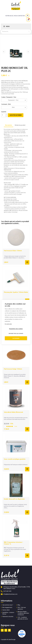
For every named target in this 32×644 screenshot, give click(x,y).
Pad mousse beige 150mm (13, 369)
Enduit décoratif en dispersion (14, 499)
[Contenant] (14, 107)
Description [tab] (9, 125)
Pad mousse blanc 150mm (13, 251)
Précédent (4, 52)
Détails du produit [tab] (20, 125)
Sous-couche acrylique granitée (15, 459)
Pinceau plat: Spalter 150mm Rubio (16, 292)
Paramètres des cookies (16, 329)
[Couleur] (14, 100)
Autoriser (16, 338)
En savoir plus (8, 324)
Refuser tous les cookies (16, 333)
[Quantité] (3, 115)
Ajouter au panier (16, 115)
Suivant (28, 52)
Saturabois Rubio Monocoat (13, 412)
